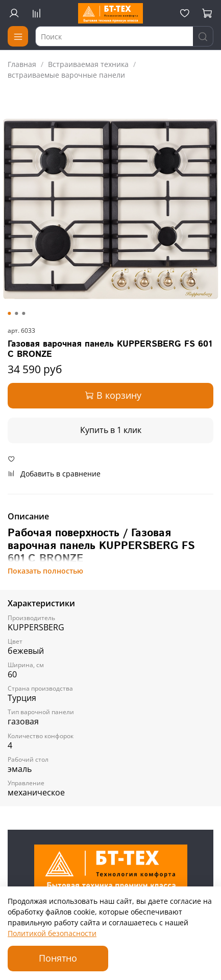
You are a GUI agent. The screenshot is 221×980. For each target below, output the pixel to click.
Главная (22, 64)
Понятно (58, 958)
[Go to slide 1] (9, 313)
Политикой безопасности (52, 933)
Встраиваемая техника (88, 64)
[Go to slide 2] (16, 313)
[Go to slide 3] (23, 313)
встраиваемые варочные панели (66, 75)
